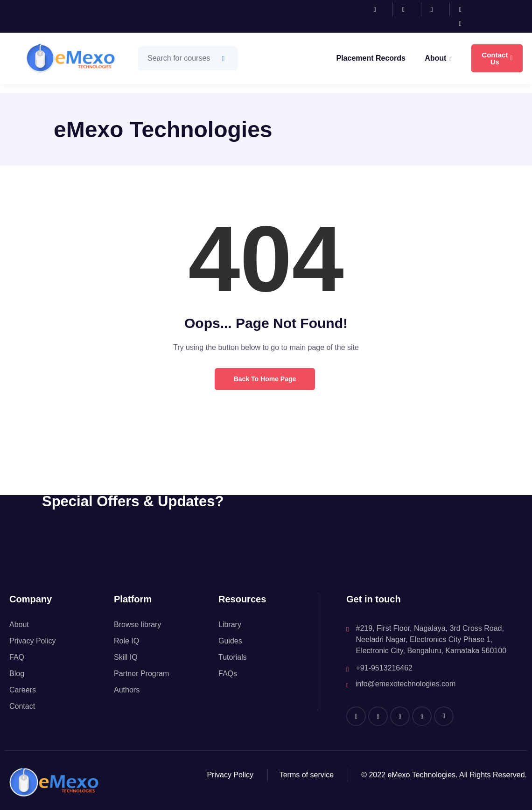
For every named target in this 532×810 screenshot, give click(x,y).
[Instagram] (409, 9)
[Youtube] (466, 23)
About (438, 59)
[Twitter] (466, 9)
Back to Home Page (265, 379)
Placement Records (371, 58)
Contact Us (497, 58)
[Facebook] (381, 9)
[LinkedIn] (438, 9)
